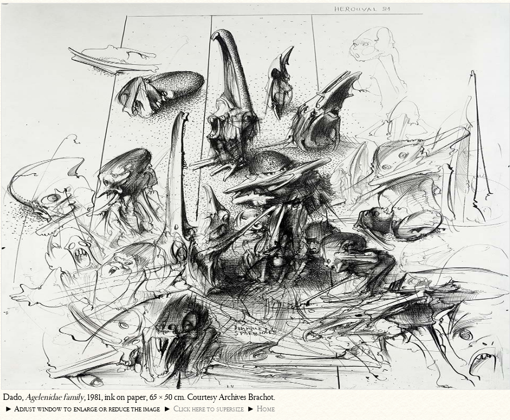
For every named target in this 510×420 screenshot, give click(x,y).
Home (266, 409)
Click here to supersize (208, 409)
